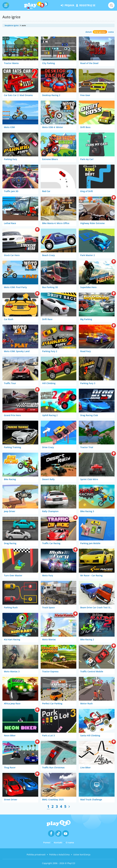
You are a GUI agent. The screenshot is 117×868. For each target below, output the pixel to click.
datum (89, 32)
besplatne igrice (12, 25)
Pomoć (47, 842)
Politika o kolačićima (59, 855)
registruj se (86, 5)
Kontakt (58, 842)
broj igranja (100, 32)
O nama (70, 842)
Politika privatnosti (36, 855)
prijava (67, 5)
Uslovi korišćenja (82, 855)
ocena (111, 32)
